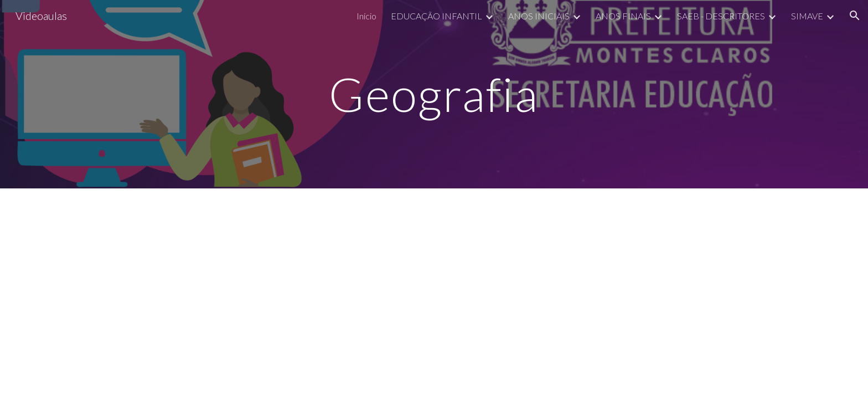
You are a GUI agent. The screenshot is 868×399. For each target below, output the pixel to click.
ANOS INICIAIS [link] (539, 16)
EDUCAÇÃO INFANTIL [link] (436, 16)
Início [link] (366, 16)
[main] (434, 94)
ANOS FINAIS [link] (623, 16)
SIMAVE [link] (807, 16)
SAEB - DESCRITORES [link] (721, 16)
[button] (855, 16)
